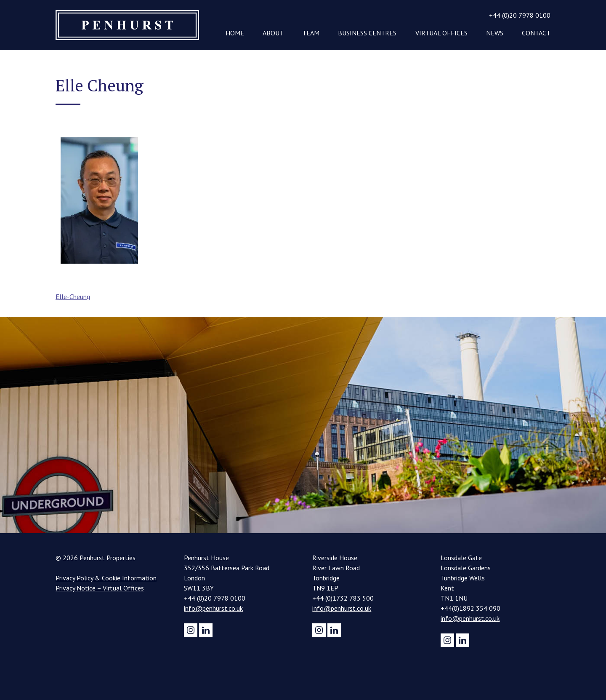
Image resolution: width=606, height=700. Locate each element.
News (495, 33)
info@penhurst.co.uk (213, 608)
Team (311, 33)
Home (235, 33)
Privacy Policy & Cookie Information (106, 578)
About (273, 33)
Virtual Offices (441, 33)
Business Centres (367, 33)
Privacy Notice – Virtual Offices (100, 588)
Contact (536, 33)
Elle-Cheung (73, 297)
